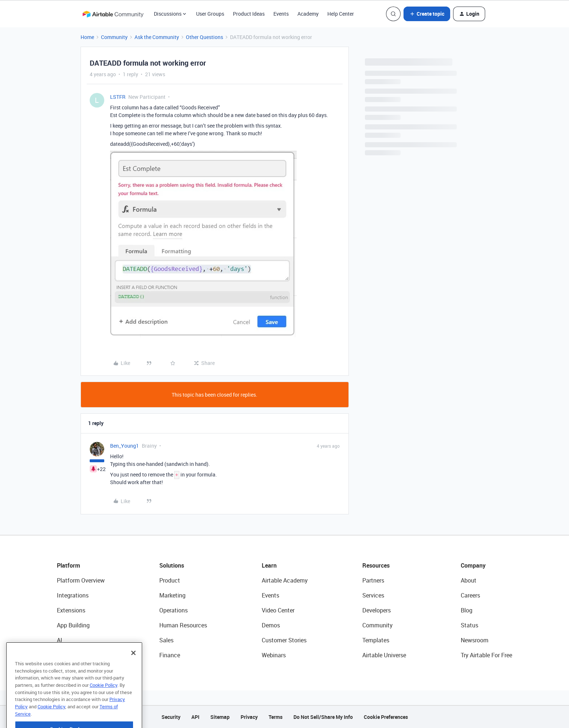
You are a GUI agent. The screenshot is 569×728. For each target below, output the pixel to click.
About (469, 580)
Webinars (274, 655)
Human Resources (183, 625)
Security (171, 717)
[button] (427, 14)
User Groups (210, 14)
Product (170, 580)
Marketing (172, 595)
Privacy (249, 717)
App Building (73, 625)
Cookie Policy (104, 696)
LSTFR (118, 97)
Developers (377, 610)
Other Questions (204, 37)
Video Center (278, 610)
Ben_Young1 (124, 446)
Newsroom (475, 640)
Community (114, 37)
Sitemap (220, 717)
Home (87, 37)
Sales (166, 640)
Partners (373, 580)
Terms (276, 717)
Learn (269, 565)
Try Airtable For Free (486, 655)
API (195, 717)
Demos (271, 625)
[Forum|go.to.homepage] (113, 14)
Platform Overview (81, 580)
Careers (470, 595)
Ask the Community (157, 37)
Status (469, 625)
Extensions (71, 610)
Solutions (172, 565)
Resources (376, 565)
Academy (308, 14)
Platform (69, 565)
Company (473, 565)
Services (373, 595)
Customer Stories (284, 640)
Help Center (341, 14)
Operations (174, 610)
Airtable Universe (384, 655)
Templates (376, 640)
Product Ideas (249, 14)
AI (60, 640)
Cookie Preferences (386, 717)
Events (281, 14)
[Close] (133, 664)
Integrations (73, 595)
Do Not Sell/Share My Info (323, 717)
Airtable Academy (285, 580)
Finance (170, 655)
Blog (467, 610)
